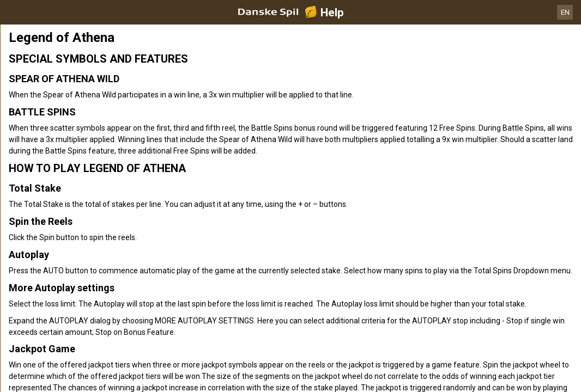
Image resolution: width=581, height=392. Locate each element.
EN (565, 12)
